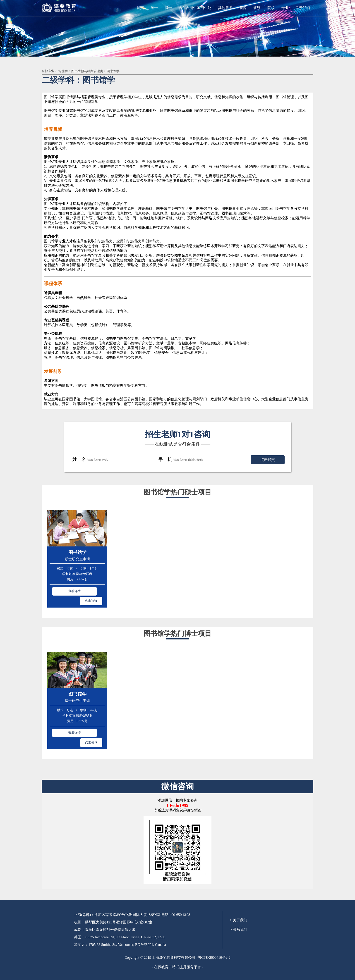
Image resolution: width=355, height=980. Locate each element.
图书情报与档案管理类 (93, 71)
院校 (271, 8)
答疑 (257, 8)
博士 (168, 8)
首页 (140, 8)
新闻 (243, 8)
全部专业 (49, 71)
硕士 (154, 8)
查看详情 (63, 590)
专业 (285, 8)
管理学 (66, 71)
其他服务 (225, 8)
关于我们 (303, 8)
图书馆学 (122, 71)
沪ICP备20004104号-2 (213, 936)
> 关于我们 (239, 899)
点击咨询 (91, 590)
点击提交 (268, 460)
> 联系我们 (239, 908)
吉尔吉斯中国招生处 (195, 8)
